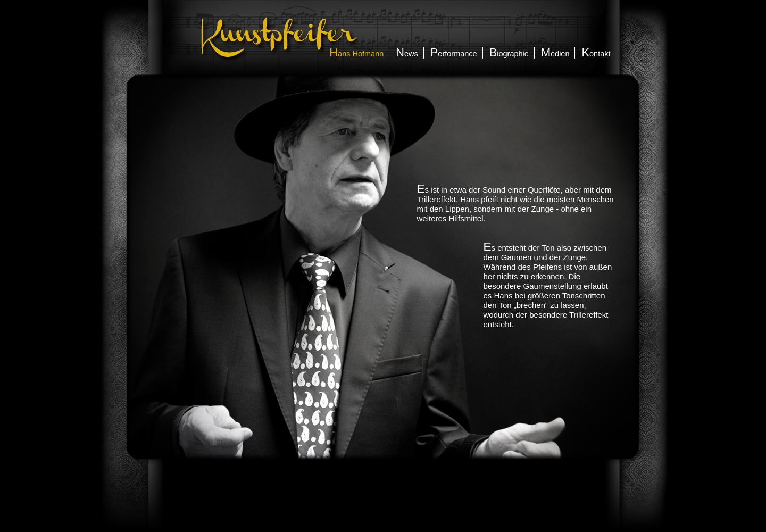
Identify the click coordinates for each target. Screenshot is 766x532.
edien (555, 54)
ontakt (596, 54)
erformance (454, 54)
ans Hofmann (356, 54)
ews (407, 54)
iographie (509, 54)
